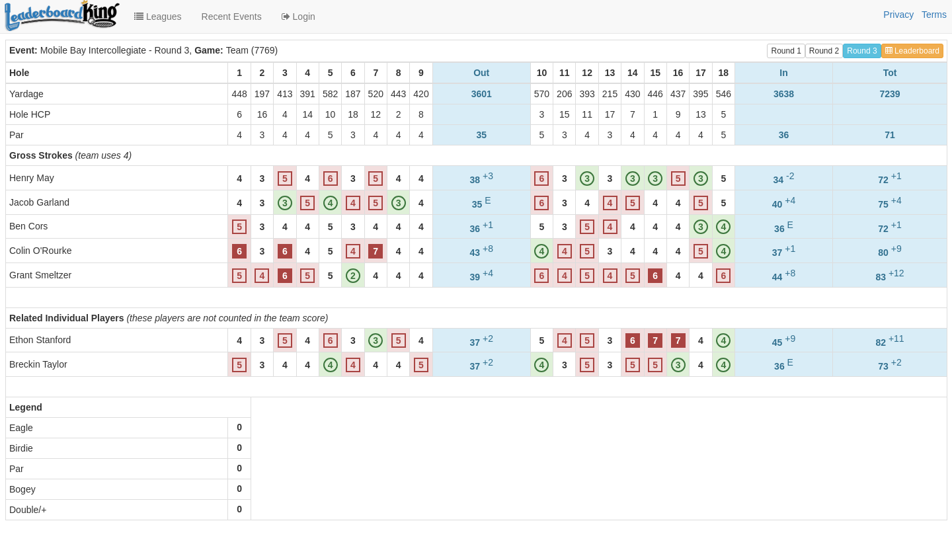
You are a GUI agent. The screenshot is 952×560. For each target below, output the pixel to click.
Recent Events (232, 17)
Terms (934, 15)
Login (298, 17)
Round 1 (786, 51)
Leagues (158, 17)
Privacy (898, 15)
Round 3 (862, 51)
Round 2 (824, 51)
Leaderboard (912, 51)
